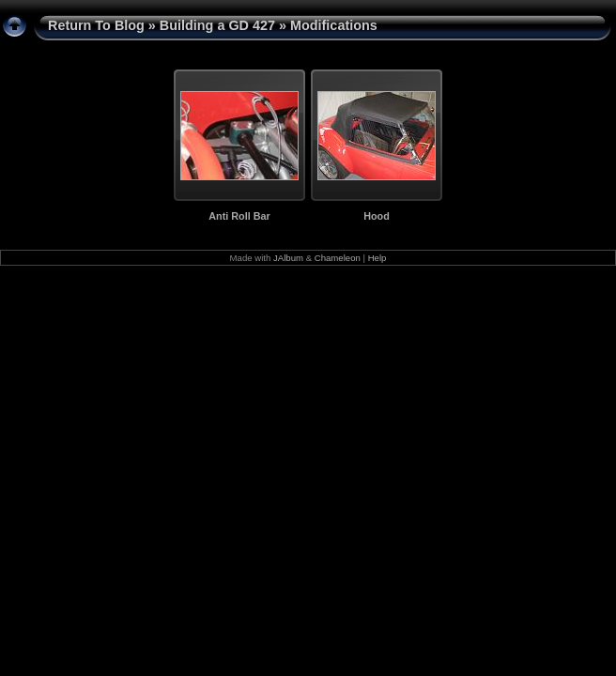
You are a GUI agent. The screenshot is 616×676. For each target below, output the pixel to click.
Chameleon (338, 258)
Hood (377, 216)
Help (377, 258)
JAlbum (288, 258)
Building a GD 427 (217, 25)
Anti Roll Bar (239, 216)
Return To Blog (96, 25)
